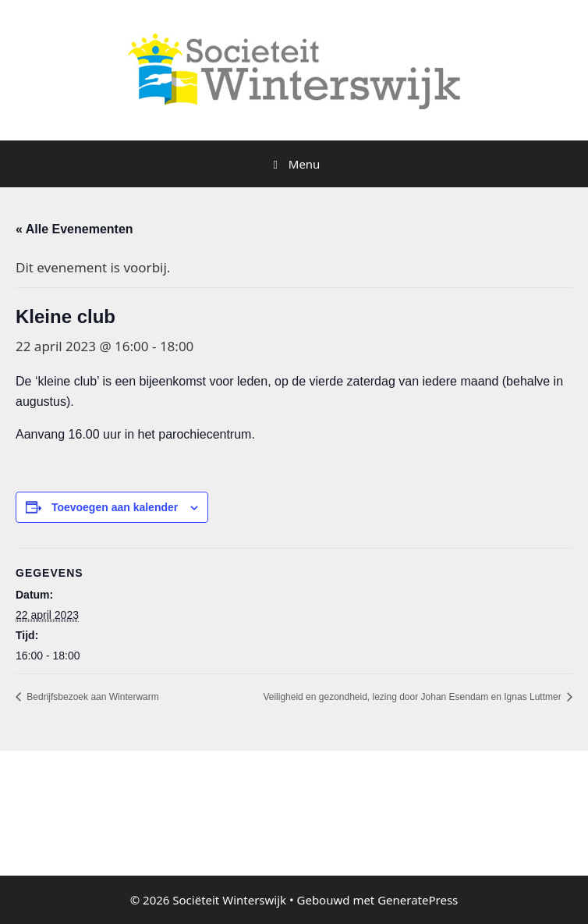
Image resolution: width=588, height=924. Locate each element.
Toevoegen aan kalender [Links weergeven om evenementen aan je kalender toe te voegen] (115, 507)
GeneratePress (418, 900)
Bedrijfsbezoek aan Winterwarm (92, 697)
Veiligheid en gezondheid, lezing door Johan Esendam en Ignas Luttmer (413, 697)
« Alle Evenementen (74, 229)
